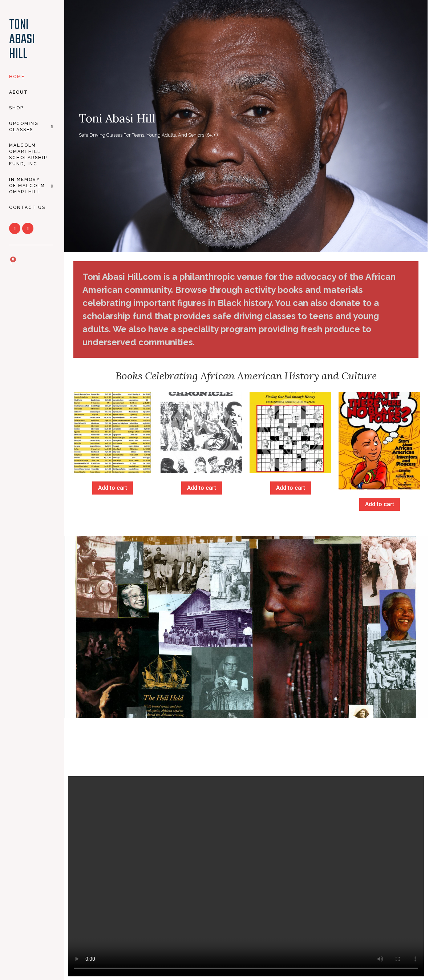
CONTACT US (27, 207)
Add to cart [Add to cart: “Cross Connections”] (291, 488)
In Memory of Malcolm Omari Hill (31, 186)
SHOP (16, 108)
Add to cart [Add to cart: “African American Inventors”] (113, 488)
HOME (17, 77)
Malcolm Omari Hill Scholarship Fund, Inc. (28, 155)
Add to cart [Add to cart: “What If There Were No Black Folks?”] (380, 504)
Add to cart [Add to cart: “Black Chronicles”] (202, 488)
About (19, 92)
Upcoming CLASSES (31, 127)
